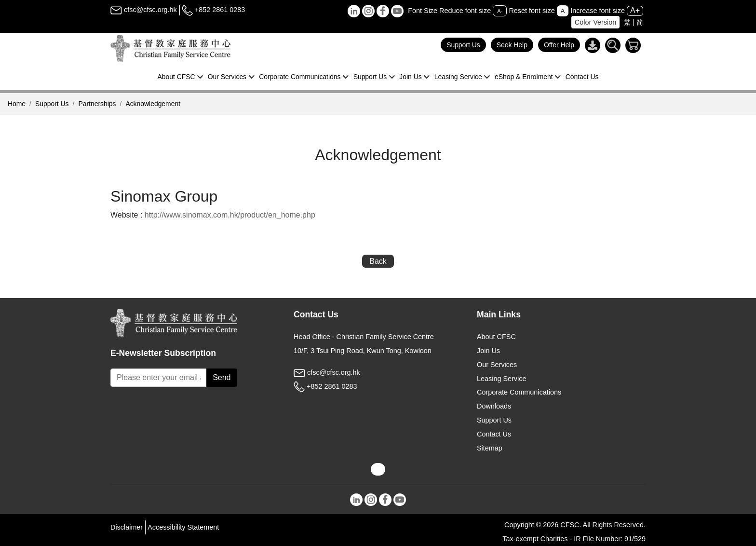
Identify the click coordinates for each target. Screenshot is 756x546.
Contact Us (582, 77)
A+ (635, 10)
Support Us (463, 45)
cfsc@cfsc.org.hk (144, 10)
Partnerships (97, 104)
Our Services (497, 365)
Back (378, 261)
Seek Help (512, 45)
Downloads (494, 406)
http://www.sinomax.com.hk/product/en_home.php (230, 215)
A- (500, 11)
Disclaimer (127, 527)
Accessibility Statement (183, 527)
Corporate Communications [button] (300, 77)
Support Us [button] (370, 77)
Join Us (488, 351)
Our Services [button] (227, 77)
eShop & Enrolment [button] (524, 77)
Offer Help (559, 45)
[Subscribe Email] (159, 378)
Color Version (595, 22)
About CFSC (496, 337)
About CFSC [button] (176, 77)
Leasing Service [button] (458, 77)
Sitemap (490, 448)
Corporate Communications (519, 392)
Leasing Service (501, 379)
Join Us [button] (410, 77)
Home (17, 104)
